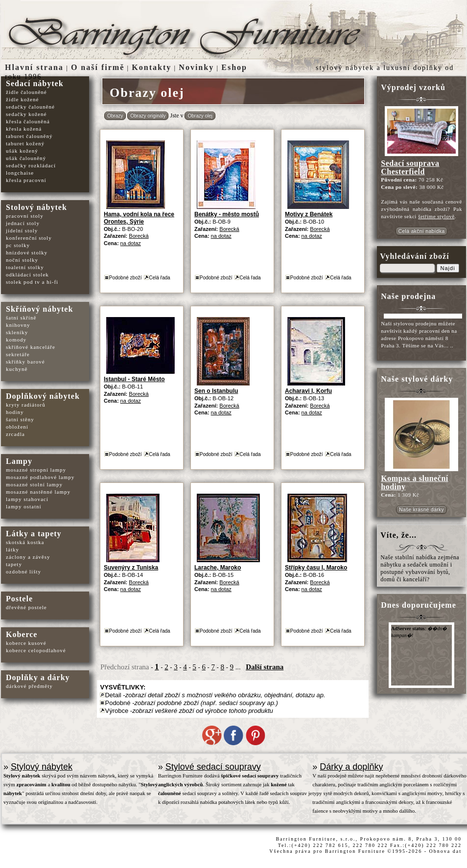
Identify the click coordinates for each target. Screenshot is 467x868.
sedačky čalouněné (30, 107)
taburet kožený (25, 143)
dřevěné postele (26, 607)
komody (16, 340)
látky (12, 549)
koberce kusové (26, 643)
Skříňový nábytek (39, 309)
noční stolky (22, 260)
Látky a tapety (34, 534)
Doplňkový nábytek (43, 396)
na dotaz (131, 243)
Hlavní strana (34, 67)
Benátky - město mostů (227, 214)
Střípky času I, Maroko (316, 568)
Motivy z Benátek (309, 214)
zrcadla (15, 434)
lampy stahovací (27, 499)
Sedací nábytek (35, 83)
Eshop (234, 67)
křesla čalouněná (28, 121)
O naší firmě (98, 67)
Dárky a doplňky (351, 767)
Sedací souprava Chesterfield (410, 167)
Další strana (265, 667)
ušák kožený (22, 151)
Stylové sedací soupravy (213, 767)
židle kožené (22, 99)
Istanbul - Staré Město (134, 379)
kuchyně (17, 369)
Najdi (448, 268)
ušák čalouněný (26, 158)
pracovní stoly (25, 216)
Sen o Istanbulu (216, 391)
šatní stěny (20, 419)
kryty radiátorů (26, 405)
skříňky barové (25, 362)
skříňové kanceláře (31, 347)
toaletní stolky (25, 267)
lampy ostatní (24, 506)
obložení (17, 427)
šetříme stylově (436, 216)
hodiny (15, 412)
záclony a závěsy (28, 557)
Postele (19, 599)
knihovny (18, 325)
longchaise (20, 173)
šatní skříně (21, 318)
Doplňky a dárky (38, 677)
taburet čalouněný (29, 136)
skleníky (17, 332)
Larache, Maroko (218, 568)
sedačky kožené (26, 114)
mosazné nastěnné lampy (38, 492)
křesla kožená (24, 129)
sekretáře (18, 354)
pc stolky (18, 245)
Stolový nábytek (36, 207)
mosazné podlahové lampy (40, 477)
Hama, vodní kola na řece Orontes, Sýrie (139, 218)
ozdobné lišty (23, 571)
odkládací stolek (27, 274)
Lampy (19, 461)
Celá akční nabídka (422, 231)
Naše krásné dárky (421, 510)
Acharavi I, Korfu (308, 391)
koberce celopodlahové (36, 650)
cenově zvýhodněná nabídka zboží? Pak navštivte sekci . (421, 209)
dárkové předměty (29, 686)
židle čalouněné (26, 92)
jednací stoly (23, 223)
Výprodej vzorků (413, 87)
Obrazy (115, 116)
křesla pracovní (26, 180)
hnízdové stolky (27, 252)
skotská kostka (25, 542)
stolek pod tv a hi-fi (32, 282)
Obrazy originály (148, 116)
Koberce (22, 634)
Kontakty (152, 67)
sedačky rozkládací (31, 165)
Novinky (196, 67)
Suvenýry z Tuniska (131, 568)
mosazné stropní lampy (36, 470)
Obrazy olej (200, 116)
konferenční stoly (29, 238)
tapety (14, 564)
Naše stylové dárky (417, 379)
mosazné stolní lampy (34, 484)
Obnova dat (445, 851)
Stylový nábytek (42, 767)
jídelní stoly (22, 230)
